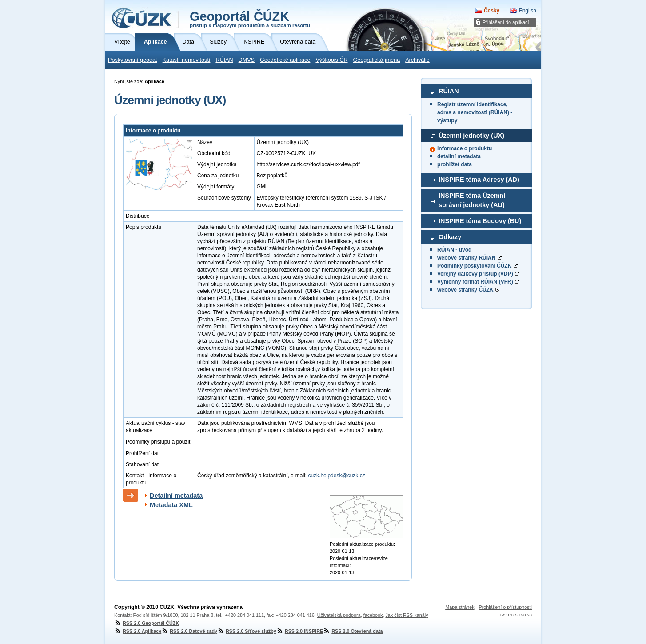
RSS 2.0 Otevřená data (353, 631)
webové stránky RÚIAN (469, 258)
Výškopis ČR (331, 60)
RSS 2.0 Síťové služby (247, 631)
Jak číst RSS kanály (407, 615)
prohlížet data (455, 164)
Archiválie (417, 60)
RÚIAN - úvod (454, 250)
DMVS (247, 60)
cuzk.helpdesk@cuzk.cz (336, 476)
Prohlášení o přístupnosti (505, 607)
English (528, 11)
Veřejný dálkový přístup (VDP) (478, 274)
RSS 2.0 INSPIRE (300, 631)
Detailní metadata (176, 496)
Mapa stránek (460, 607)
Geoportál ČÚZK (250, 19)
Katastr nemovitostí (187, 60)
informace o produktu (465, 148)
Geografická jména (377, 60)
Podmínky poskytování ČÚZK (477, 266)
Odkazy (450, 237)
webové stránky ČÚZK (468, 290)
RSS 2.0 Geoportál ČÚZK (147, 623)
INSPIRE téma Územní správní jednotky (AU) (472, 200)
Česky (492, 11)
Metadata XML (171, 505)
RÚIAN (224, 60)
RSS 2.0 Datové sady (189, 631)
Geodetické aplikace (285, 60)
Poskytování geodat (133, 60)
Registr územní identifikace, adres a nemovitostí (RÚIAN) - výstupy (475, 112)
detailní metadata (459, 156)
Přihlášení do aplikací (506, 22)
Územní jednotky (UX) (471, 136)
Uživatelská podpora (339, 615)
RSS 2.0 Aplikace (138, 631)
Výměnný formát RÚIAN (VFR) (478, 282)
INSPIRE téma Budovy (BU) (480, 221)
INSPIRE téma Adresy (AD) (479, 180)
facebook (373, 615)
